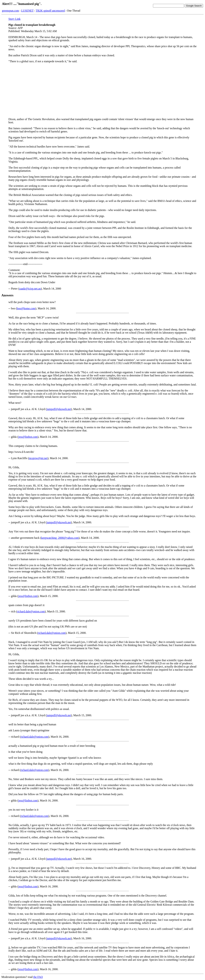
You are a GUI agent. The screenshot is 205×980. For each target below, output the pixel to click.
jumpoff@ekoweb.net (59, 409)
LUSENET (27, 11)
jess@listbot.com (28, 437)
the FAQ (38, 977)
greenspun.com (10, 11)
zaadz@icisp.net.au (30, 289)
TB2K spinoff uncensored (50, 11)
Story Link (14, 19)
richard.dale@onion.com (31, 611)
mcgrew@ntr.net (38, 458)
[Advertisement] (102, 90)
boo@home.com (26, 308)
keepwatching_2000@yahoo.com (60, 538)
